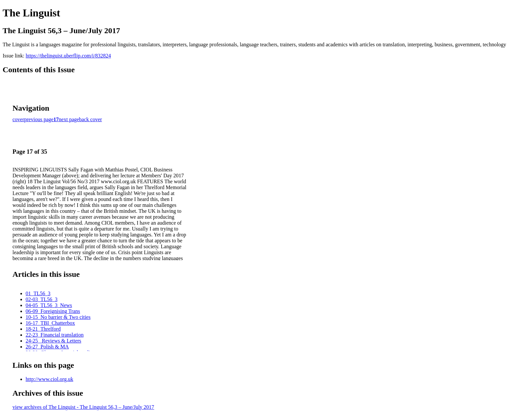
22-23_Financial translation (55, 335)
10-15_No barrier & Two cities (58, 317)
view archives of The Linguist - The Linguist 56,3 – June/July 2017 (83, 407)
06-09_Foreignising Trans (53, 311)
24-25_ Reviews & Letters (53, 341)
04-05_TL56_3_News (49, 305)
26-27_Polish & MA (47, 347)
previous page (39, 119)
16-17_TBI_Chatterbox (50, 323)
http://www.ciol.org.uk (49, 379)
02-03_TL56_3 (42, 299)
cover (18, 119)
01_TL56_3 (38, 293)
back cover (91, 119)
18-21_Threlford (43, 329)
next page (69, 119)
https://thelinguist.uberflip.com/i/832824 (68, 56)
